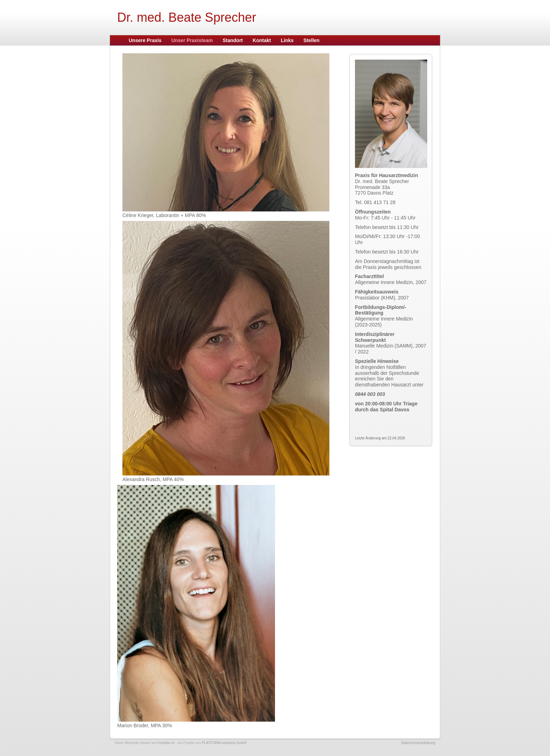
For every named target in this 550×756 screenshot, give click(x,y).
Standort (233, 40)
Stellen (311, 40)
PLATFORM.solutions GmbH (224, 743)
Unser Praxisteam (192, 40)
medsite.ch (166, 743)
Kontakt (262, 40)
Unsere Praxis (145, 40)
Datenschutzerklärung (418, 743)
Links (287, 40)
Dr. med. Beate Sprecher (187, 17)
